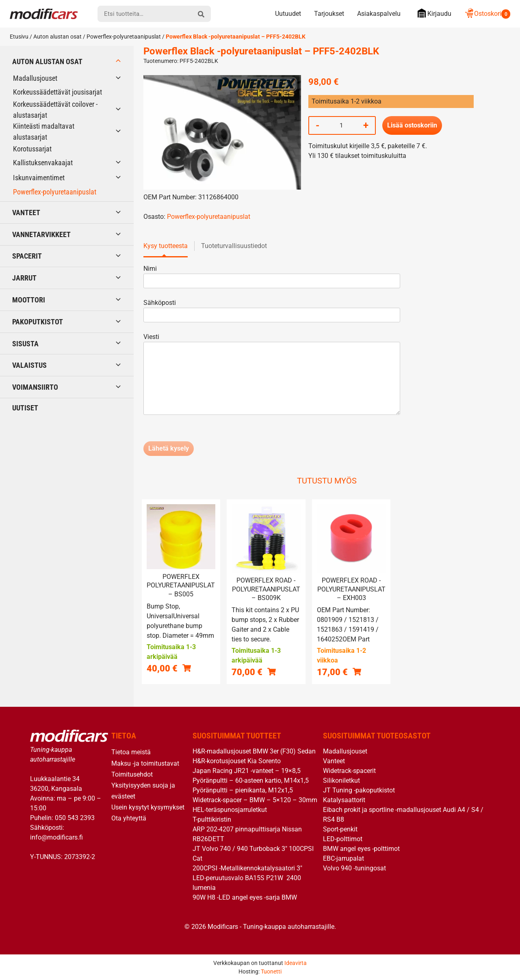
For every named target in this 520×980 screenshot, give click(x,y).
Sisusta (25, 344)
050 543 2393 (75, 818)
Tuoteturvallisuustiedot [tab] (234, 246)
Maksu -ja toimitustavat (145, 763)
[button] (187, 668)
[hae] (201, 14)
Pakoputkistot (38, 322)
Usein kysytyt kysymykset (148, 807)
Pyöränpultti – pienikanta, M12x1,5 (243, 790)
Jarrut (24, 278)
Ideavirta (296, 963)
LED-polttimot (343, 839)
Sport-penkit (340, 829)
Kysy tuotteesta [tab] (166, 246)
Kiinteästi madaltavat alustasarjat (44, 132)
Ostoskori (487, 14)
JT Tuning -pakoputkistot (359, 790)
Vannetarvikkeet (41, 234)
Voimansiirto (35, 387)
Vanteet (26, 213)
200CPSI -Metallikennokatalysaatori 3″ (247, 868)
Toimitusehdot (132, 774)
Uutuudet (288, 14)
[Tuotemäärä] (341, 125)
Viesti (272, 375)
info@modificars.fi (56, 837)
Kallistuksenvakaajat (43, 163)
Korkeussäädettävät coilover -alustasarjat (55, 110)
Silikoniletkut (341, 780)
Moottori (29, 300)
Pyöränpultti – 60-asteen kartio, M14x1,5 (251, 780)
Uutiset (25, 408)
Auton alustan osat (57, 37)
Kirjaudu (432, 13)
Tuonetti (271, 971)
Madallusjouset (35, 78)
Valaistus (29, 365)
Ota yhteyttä (129, 818)
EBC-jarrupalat (343, 858)
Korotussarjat (32, 149)
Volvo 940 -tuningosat (354, 868)
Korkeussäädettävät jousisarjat (57, 92)
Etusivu (19, 37)
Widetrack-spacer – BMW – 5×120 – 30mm (255, 800)
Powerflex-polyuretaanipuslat (124, 37)
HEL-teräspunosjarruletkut (230, 810)
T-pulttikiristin (212, 819)
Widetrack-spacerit (349, 771)
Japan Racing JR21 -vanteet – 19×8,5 (247, 771)
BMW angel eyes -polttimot (361, 849)
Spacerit (27, 256)
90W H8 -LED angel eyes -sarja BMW (245, 897)
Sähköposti (272, 309)
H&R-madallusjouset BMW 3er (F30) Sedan (254, 751)
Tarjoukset (329, 14)
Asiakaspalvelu (379, 14)
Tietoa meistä (131, 752)
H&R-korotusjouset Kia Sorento (237, 761)
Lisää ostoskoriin (412, 125)
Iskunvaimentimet (39, 178)
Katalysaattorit (344, 800)
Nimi (272, 275)
